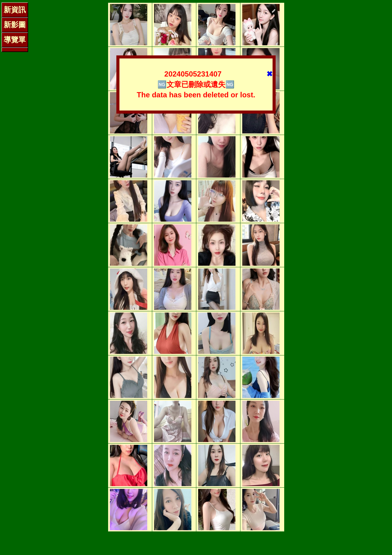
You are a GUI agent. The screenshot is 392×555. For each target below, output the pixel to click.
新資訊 (15, 10)
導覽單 (15, 40)
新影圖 (15, 25)
